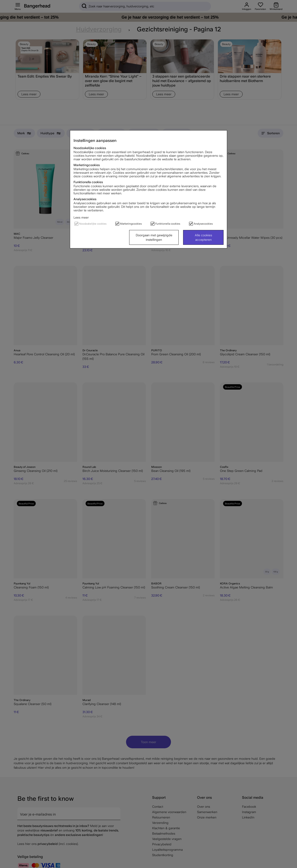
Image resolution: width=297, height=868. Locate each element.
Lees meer (81, 217)
